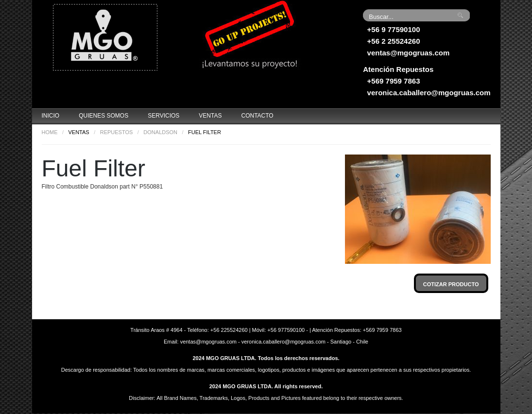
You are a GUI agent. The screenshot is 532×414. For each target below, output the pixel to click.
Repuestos (117, 132)
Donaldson (160, 132)
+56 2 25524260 (394, 41)
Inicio (51, 116)
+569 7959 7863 (394, 81)
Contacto (257, 116)
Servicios (163, 116)
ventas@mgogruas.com (409, 53)
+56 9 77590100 (394, 29)
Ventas (210, 116)
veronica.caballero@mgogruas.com (429, 93)
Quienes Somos (103, 116)
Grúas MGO (105, 36)
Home (50, 132)
